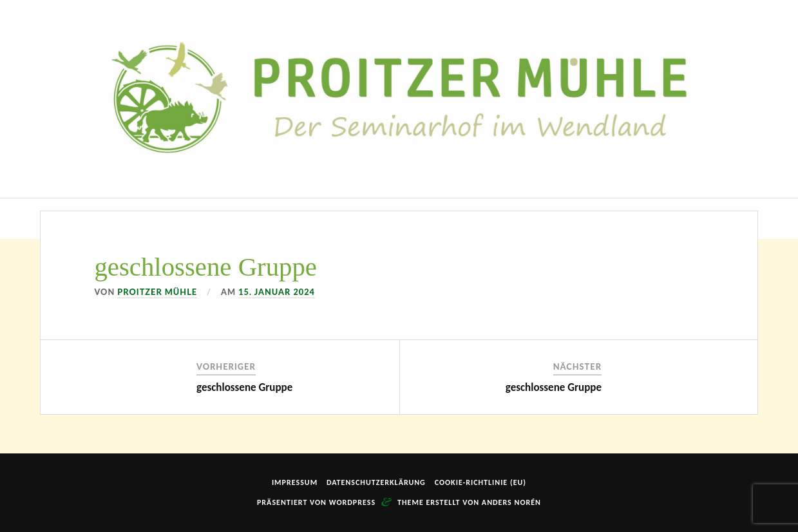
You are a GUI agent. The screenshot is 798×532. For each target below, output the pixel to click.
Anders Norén (511, 502)
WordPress (352, 502)
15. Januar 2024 (277, 292)
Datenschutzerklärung (376, 482)
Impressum (295, 482)
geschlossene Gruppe (244, 387)
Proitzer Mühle (157, 292)
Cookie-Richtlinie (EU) (480, 482)
